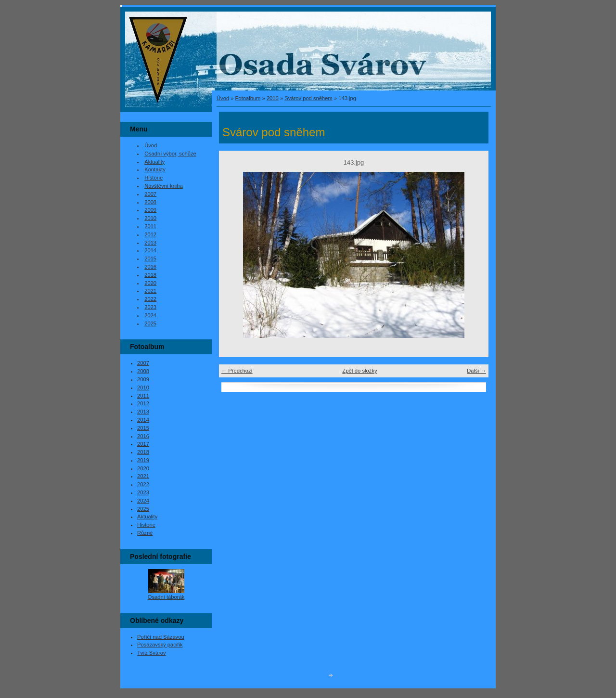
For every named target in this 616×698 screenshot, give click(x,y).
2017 (143, 444)
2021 (150, 291)
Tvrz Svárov (152, 653)
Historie (154, 178)
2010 (273, 98)
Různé (145, 533)
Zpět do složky (359, 371)
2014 (150, 250)
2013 (150, 243)
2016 (150, 267)
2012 (150, 234)
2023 (150, 307)
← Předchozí (237, 371)
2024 (150, 315)
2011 (150, 226)
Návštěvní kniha (164, 186)
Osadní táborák (166, 597)
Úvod (223, 98)
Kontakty (155, 169)
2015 (150, 259)
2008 (150, 202)
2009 (150, 210)
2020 (150, 283)
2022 (150, 299)
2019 (143, 460)
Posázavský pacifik (160, 645)
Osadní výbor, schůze (170, 154)
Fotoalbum (248, 98)
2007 (150, 194)
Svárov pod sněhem (308, 98)
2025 (150, 323)
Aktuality (154, 162)
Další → (476, 371)
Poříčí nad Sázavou (161, 637)
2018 (150, 275)
